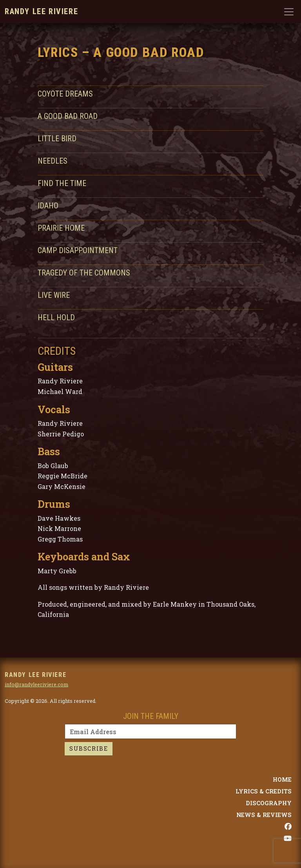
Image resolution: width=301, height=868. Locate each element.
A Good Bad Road (68, 116)
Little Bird (57, 139)
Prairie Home (61, 228)
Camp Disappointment (78, 250)
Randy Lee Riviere (41, 11)
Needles (53, 161)
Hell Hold (56, 317)
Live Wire (54, 295)
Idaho (48, 206)
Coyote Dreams (65, 94)
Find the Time (62, 183)
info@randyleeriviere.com (36, 684)
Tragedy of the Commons (84, 273)
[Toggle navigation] (289, 12)
